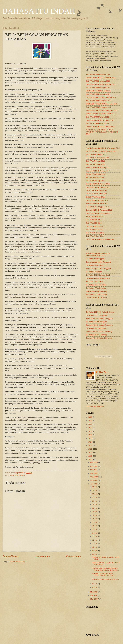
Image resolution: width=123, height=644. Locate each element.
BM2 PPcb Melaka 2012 (95, 236)
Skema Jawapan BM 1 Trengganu (98, 262)
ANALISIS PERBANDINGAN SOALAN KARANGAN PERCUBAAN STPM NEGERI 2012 (102, 132)
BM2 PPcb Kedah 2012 (94, 230)
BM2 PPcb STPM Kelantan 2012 (98, 81)
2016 (90, 435)
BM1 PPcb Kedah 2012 (94, 226)
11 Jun (95, 544)
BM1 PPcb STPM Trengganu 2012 (99, 101)
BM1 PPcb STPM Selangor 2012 (98, 88)
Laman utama (43, 556)
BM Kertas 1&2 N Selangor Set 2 (98, 278)
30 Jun (95, 487)
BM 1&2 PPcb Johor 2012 (95, 155)
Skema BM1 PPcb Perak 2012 (97, 200)
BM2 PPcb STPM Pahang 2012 (97, 123)
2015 (90, 438)
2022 (90, 421)
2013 (90, 445)
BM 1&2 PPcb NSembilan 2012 (97, 158)
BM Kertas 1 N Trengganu (95, 259)
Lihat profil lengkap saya (95, 406)
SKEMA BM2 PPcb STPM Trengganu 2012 (102, 110)
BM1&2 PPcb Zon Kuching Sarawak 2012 (101, 151)
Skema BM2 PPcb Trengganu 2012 (99, 213)
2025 (90, 417)
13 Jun (95, 536)
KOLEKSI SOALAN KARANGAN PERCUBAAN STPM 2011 (98, 254)
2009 (90, 460)
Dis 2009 (94, 463)
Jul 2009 (94, 480)
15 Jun (95, 529)
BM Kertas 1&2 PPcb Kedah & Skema (100, 312)
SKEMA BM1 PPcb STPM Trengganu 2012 (102, 104)
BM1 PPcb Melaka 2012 (95, 233)
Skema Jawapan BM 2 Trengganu (98, 269)
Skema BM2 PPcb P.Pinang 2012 (98, 171)
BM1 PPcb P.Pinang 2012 (95, 161)
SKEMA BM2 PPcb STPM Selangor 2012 (101, 97)
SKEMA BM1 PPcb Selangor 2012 (98, 91)
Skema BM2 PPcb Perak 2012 (97, 203)
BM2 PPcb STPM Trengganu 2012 (99, 107)
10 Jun (95, 547)
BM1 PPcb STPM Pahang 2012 (97, 117)
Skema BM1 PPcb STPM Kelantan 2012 (101, 78)
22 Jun (95, 508)
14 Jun (95, 533)
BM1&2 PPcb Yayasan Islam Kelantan (100, 239)
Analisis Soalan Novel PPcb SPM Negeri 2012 (103, 148)
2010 (90, 456)
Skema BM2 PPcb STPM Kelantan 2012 (101, 84)
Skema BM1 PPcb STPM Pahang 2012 (100, 120)
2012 (90, 449)
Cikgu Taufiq (104, 372)
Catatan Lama (73, 556)
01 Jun (95, 587)
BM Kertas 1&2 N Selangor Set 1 (98, 275)
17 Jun (95, 522)
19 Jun (95, 515)
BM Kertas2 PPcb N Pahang (96, 295)
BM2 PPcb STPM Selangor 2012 (98, 94)
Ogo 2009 (94, 477)
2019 (90, 428)
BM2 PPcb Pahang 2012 (95, 181)
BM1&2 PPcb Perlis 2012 (95, 217)
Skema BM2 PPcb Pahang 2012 (98, 187)
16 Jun (95, 526)
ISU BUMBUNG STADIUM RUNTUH (105, 579)
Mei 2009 (94, 592)
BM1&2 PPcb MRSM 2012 (96, 174)
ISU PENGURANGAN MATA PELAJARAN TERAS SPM (103, 575)
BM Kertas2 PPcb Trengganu (97, 322)
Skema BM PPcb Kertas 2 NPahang (99, 338)
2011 (90, 453)
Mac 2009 (94, 599)
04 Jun (95, 551)
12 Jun (95, 540)
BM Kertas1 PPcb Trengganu (97, 315)
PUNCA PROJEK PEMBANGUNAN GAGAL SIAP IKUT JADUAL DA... (105, 569)
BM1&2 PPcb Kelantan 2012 (96, 194)
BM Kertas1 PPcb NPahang (96, 288)
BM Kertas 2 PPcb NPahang (96, 335)
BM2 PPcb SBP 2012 (94, 223)
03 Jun (95, 554)
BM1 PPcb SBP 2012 (94, 220)
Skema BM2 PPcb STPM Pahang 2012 (100, 127)
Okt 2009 (94, 470)
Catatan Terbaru (11, 556)
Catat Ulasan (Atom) (17, 562)
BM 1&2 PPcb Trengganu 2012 (97, 207)
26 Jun (95, 501)
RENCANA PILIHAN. (18, 475)
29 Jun (95, 490)
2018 (90, 431)
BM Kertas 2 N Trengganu (95, 265)
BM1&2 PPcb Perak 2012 (95, 197)
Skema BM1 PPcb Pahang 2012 (98, 184)
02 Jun (95, 584)
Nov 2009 (94, 466)
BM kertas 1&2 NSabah (94, 282)
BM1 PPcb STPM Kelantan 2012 (98, 75)
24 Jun (95, 504)
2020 (90, 424)
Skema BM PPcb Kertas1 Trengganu (99, 319)
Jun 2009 (94, 484)
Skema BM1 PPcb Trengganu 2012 (99, 210)
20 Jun (95, 512)
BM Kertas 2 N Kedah (94, 272)
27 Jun (95, 497)
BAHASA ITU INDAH (39, 11)
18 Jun (95, 519)
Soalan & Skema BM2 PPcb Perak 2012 (101, 114)
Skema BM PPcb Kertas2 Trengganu (99, 325)
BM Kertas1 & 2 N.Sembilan (96, 285)
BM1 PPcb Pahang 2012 (95, 177)
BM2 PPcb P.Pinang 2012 (95, 164)
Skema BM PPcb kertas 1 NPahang (99, 332)
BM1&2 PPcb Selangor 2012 (96, 190)
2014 (90, 442)
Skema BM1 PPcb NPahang (96, 291)
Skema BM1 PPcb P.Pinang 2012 (98, 168)
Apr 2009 (94, 595)
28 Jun (95, 494)
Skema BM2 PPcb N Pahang (96, 298)
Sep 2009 (94, 473)
